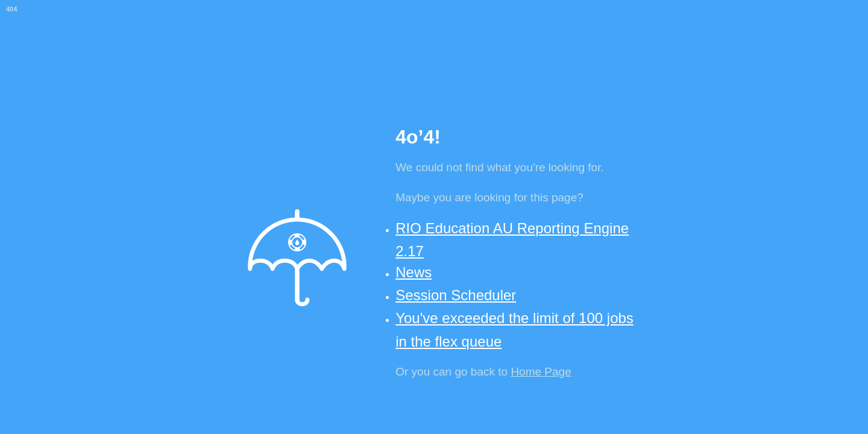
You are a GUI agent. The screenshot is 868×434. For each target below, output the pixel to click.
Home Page (541, 372)
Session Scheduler (456, 295)
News (414, 272)
